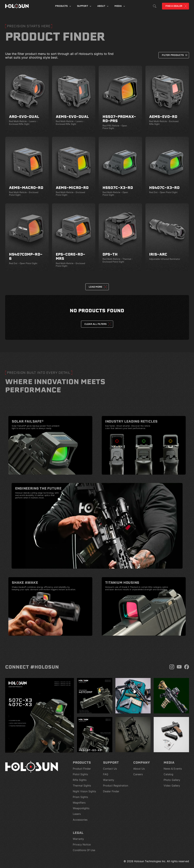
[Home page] (17, 6)
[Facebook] (186, 667)
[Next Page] (97, 287)
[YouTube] (179, 667)
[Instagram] (172, 667)
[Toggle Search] (155, 6)
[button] (174, 55)
